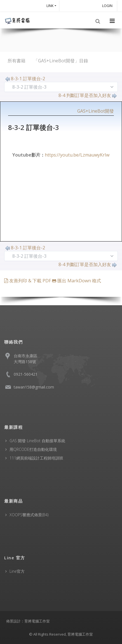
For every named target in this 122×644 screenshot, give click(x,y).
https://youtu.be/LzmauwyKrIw (77, 155)
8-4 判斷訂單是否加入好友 (88, 95)
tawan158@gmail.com (34, 387)
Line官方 (17, 571)
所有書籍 (17, 61)
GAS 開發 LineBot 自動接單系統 (37, 441)
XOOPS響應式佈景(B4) (29, 515)
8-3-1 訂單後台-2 (25, 79)
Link (50, 6)
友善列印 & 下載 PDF (28, 281)
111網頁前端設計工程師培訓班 (36, 458)
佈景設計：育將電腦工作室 (28, 621)
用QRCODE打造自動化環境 (33, 449)
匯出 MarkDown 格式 (77, 281)
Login (108, 6)
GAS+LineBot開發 (96, 111)
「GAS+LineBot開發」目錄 (61, 61)
